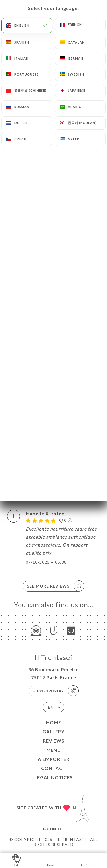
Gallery (53, 731)
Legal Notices (53, 777)
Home (54, 722)
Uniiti (57, 829)
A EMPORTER (54, 759)
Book (51, 860)
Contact (53, 768)
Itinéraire (88, 860)
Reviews (54, 741)
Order (17, 860)
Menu (54, 750)
